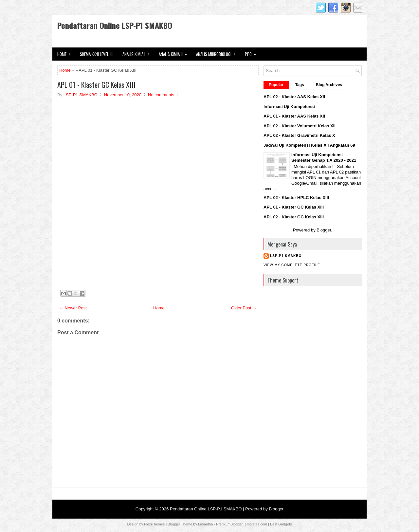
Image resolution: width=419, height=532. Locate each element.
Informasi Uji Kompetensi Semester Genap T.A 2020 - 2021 (324, 157)
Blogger (324, 230)
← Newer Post (73, 308)
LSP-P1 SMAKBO (286, 256)
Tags (300, 85)
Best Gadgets (281, 524)
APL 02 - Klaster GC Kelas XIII (294, 217)
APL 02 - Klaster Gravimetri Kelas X (299, 135)
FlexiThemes (154, 524)
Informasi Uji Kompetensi (289, 107)
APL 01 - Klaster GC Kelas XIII (96, 84)
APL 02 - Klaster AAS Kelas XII (294, 97)
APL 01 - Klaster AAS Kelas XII (294, 116)
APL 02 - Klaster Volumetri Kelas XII (300, 126)
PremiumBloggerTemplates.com (242, 524)
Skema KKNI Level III (96, 54)
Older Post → (244, 308)
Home (65, 70)
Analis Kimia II (175, 52)
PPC (253, 52)
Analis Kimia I (138, 52)
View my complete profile (292, 265)
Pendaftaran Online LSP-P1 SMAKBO (115, 25)
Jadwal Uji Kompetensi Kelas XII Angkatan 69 (309, 145)
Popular (276, 85)
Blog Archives (329, 85)
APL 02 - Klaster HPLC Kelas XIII (296, 198)
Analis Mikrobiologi (218, 52)
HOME (66, 52)
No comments (161, 95)
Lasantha (205, 524)
